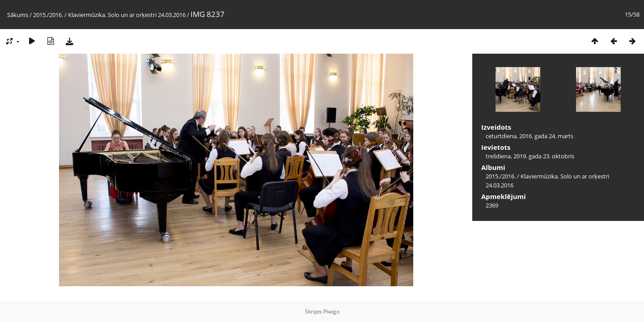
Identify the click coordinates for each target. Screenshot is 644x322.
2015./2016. (48, 15)
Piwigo (331, 311)
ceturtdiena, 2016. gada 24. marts (530, 136)
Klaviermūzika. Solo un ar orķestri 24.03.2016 (127, 15)
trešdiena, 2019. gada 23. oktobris (530, 156)
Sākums (18, 15)
